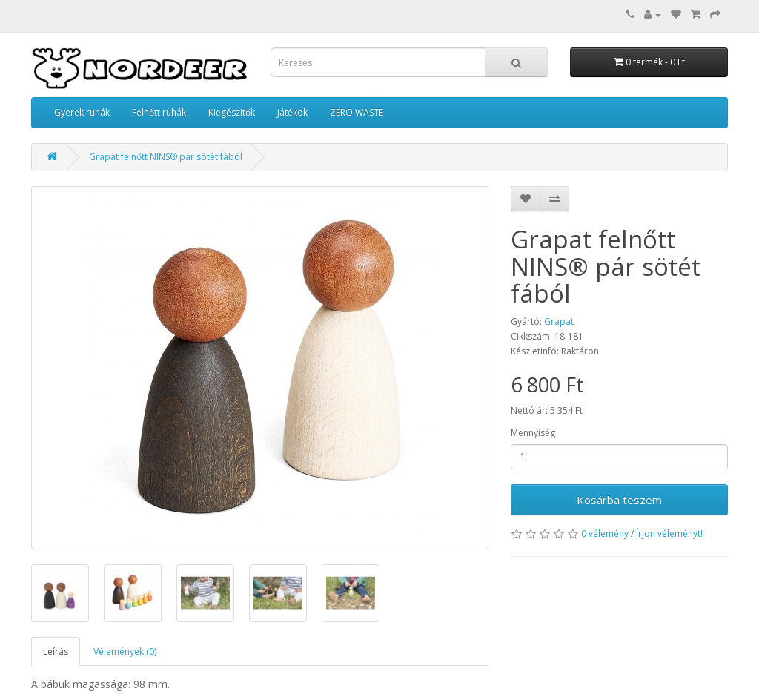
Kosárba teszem (619, 500)
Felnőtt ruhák (159, 112)
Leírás (56, 651)
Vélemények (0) (125, 651)
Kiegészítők (232, 112)
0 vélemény (605, 534)
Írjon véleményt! (669, 534)
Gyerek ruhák (82, 112)
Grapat (559, 321)
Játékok (292, 112)
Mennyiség (533, 433)
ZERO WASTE (357, 112)
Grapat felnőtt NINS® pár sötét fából (166, 157)
